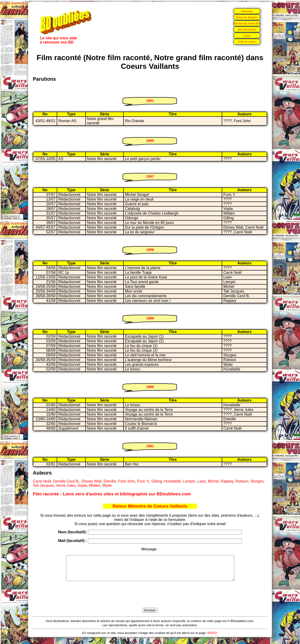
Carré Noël (42, 481)
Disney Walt (92, 481)
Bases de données (247, 17)
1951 (150, 101)
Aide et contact (247, 42)
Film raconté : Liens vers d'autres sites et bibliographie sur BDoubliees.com (112, 494)
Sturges (257, 481)
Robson (242, 481)
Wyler (107, 485)
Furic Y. (143, 481)
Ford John (127, 481)
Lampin (189, 481)
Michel (213, 481)
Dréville (110, 481)
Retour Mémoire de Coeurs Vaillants (150, 506)
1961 (150, 446)
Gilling (157, 481)
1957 (150, 176)
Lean (202, 481)
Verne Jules (66, 485)
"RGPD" (212, 638)
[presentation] (150, 600)
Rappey (227, 481)
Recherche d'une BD (247, 23)
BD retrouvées (247, 29)
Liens (247, 35)
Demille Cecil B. (66, 481)
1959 (150, 318)
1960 (150, 387)
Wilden (95, 485)
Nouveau (247, 11)
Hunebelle (172, 481)
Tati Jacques (43, 485)
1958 (150, 250)
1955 (150, 141)
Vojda (82, 485)
